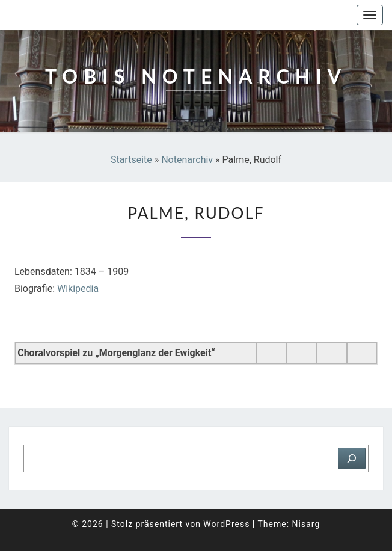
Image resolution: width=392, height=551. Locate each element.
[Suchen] (352, 458)
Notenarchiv (187, 160)
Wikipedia (78, 288)
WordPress (226, 524)
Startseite (131, 160)
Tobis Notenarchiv (69, 15)
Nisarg (306, 524)
